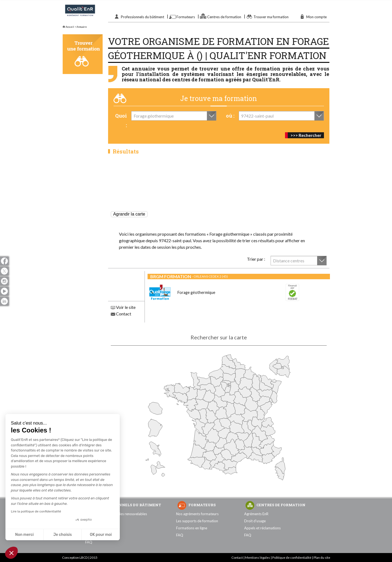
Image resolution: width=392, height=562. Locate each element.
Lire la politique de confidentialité (36, 511)
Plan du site (322, 558)
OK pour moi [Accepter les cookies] (101, 535)
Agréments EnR (256, 514)
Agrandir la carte (129, 214)
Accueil (68, 27)
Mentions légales (258, 558)
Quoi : (121, 120)
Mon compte (316, 17)
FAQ (89, 542)
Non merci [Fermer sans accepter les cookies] (24, 535)
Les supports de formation (197, 521)
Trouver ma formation (271, 17)
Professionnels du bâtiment (143, 17)
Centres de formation (224, 17)
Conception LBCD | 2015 (80, 558)
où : (230, 116)
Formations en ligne (192, 528)
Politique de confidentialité (292, 558)
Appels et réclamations (262, 528)
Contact (121, 314)
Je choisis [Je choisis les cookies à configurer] (63, 535)
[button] (11, 553)
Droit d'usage (255, 521)
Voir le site (123, 307)
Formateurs (186, 17)
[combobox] (174, 116)
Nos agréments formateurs (197, 514)
